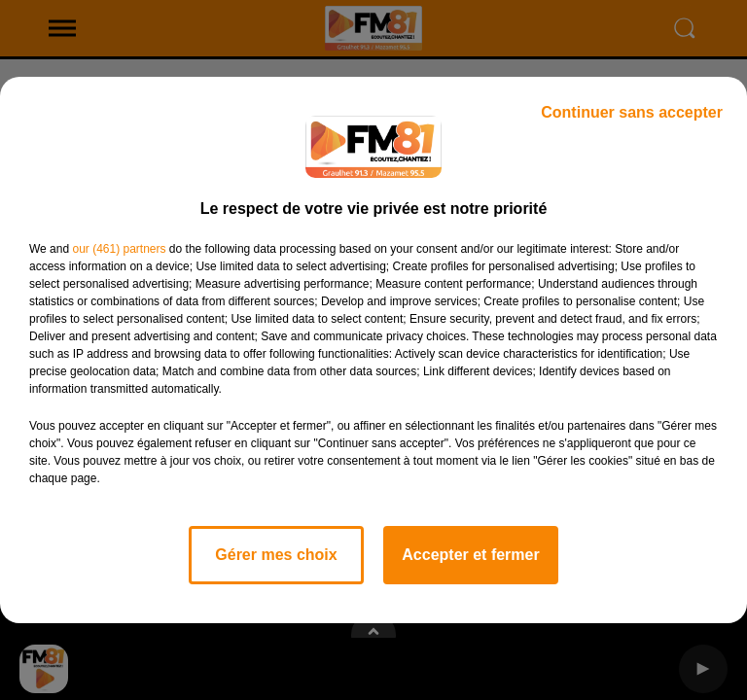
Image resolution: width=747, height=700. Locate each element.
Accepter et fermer (470, 555)
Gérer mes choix (276, 555)
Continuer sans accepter (632, 112)
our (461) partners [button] (119, 249)
